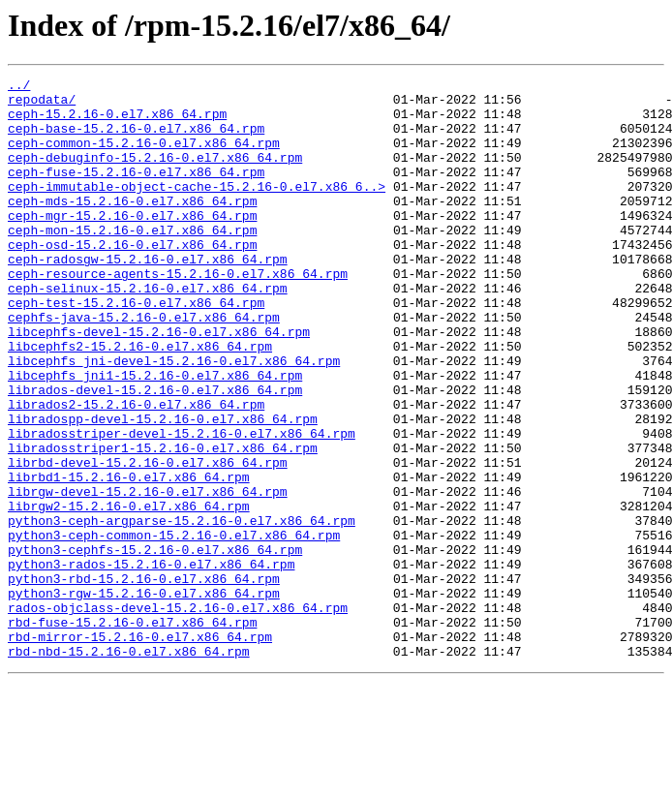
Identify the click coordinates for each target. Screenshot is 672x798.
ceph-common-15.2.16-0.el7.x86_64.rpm (144, 157)
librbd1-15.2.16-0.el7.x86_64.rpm (129, 558)
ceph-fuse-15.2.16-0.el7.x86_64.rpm (136, 192)
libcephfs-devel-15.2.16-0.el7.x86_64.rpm (159, 384)
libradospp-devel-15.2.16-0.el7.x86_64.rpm (163, 488)
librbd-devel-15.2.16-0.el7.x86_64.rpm (148, 540)
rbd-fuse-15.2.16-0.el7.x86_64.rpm (132, 732)
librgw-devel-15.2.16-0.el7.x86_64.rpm (148, 575)
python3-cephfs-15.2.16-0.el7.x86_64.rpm (155, 645)
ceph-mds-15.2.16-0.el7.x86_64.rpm (132, 227)
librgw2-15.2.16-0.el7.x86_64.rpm (129, 593)
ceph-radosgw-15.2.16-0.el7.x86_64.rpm (148, 296)
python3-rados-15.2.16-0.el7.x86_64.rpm (151, 662)
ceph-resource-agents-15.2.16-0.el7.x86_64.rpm (178, 314)
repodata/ (42, 105)
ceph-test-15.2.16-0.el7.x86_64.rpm (136, 349)
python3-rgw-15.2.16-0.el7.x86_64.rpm (144, 697)
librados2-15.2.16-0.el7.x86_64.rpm (136, 471)
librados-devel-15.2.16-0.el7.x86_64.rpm (155, 453)
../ (19, 87)
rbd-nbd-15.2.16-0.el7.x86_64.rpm (129, 767)
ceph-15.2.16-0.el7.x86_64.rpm (117, 122)
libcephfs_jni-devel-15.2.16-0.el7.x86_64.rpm (174, 418)
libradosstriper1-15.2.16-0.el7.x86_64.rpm (163, 523)
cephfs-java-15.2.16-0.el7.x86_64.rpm (144, 366)
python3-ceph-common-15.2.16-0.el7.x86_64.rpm (174, 628)
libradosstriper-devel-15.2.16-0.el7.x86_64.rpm (182, 506)
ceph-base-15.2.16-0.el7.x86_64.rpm (136, 139)
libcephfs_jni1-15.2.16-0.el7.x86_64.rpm (155, 436)
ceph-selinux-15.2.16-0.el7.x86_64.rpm (148, 331)
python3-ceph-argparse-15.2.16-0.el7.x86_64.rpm (182, 610)
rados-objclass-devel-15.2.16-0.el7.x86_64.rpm (178, 715)
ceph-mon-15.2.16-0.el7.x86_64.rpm (132, 261)
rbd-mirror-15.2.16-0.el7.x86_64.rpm (140, 750)
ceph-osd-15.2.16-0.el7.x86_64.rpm (132, 279)
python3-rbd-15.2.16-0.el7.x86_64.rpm (144, 680)
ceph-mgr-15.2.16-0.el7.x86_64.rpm (132, 244)
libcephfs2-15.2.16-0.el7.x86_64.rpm (140, 401)
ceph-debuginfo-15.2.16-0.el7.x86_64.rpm (155, 174)
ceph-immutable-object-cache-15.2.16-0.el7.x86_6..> (197, 209)
